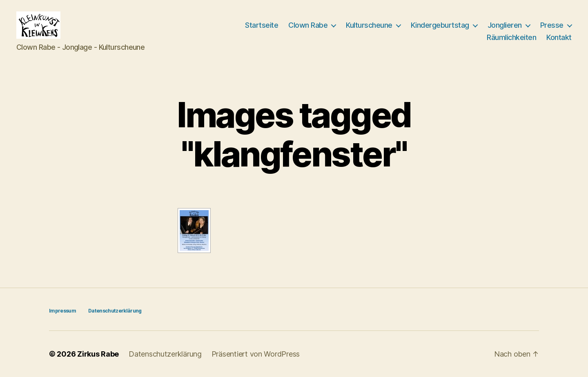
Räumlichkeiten (511, 37)
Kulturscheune (369, 25)
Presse (552, 25)
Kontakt (559, 37)
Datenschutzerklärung (115, 311)
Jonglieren (505, 25)
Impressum (62, 311)
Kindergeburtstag (440, 25)
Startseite (262, 25)
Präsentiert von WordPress (256, 354)
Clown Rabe (308, 25)
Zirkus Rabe (98, 354)
